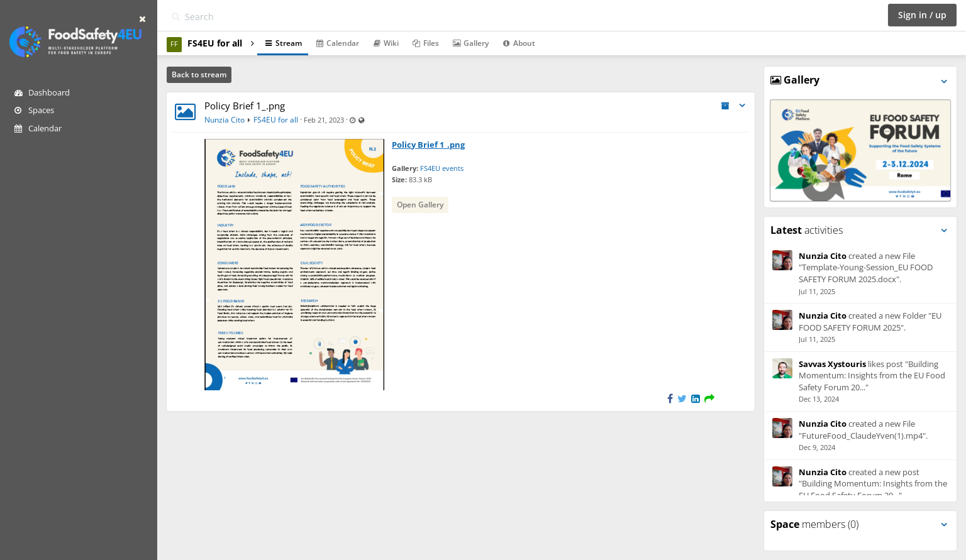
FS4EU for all (276, 120)
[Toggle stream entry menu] (742, 106)
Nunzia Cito (225, 120)
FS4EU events (442, 168)
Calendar (38, 128)
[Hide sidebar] (142, 19)
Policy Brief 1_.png (245, 106)
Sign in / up (922, 15)
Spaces (34, 110)
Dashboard (42, 92)
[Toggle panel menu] (944, 81)
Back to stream (199, 74)
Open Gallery (420, 205)
